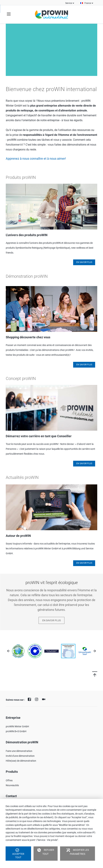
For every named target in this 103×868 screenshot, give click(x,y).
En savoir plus (84, 262)
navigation (9, 14)
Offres (9, 780)
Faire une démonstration (19, 751)
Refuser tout (46, 852)
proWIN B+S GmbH (16, 731)
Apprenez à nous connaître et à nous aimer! (36, 159)
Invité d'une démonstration (20, 756)
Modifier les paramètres (78, 852)
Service (69, 3)
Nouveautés (12, 785)
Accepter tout (18, 853)
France (88, 3)
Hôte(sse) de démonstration (21, 761)
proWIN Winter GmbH (17, 726)
